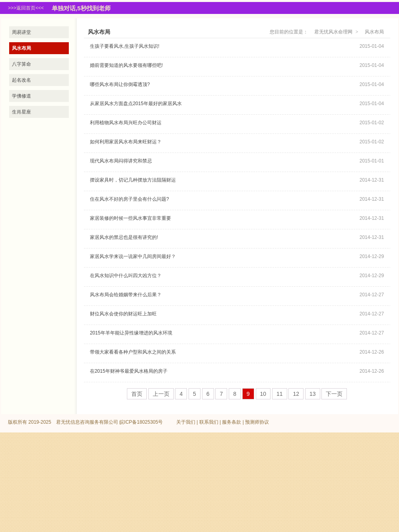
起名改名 (21, 80)
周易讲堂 (21, 32)
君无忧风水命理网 (333, 32)
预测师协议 (257, 422)
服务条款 (232, 422)
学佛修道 (21, 96)
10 (263, 394)
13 (313, 394)
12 (296, 394)
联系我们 (209, 422)
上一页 (161, 394)
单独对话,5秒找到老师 (81, 8)
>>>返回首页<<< (26, 8)
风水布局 (21, 48)
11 (280, 394)
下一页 (334, 394)
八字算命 (21, 64)
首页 (137, 394)
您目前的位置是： (289, 32)
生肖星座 (21, 112)
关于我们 (186, 422)
